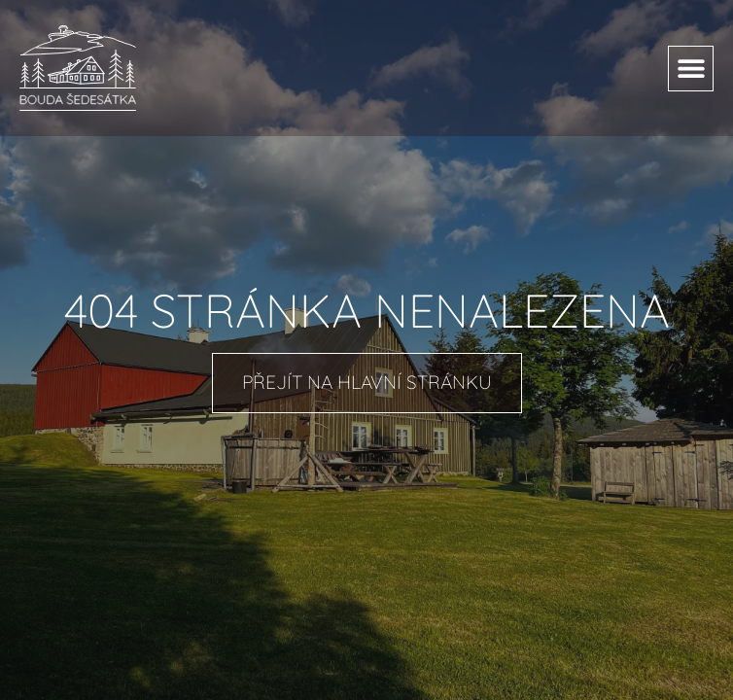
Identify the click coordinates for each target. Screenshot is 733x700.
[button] (691, 69)
